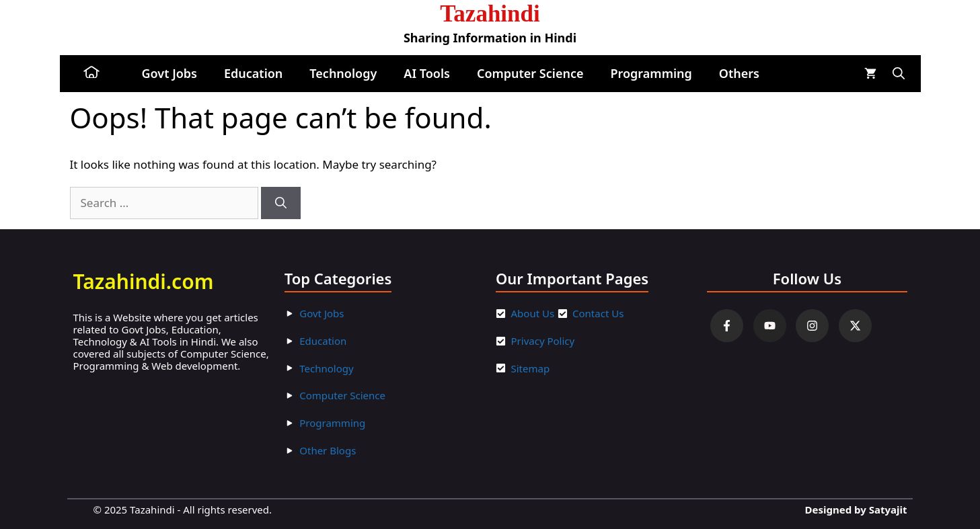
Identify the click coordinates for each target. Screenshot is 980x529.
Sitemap (531, 368)
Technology (343, 73)
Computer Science (530, 73)
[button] (899, 74)
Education (253, 73)
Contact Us (598, 313)
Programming (651, 73)
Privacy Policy (543, 341)
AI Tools (427, 73)
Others (739, 73)
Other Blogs (328, 450)
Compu (316, 395)
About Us (533, 313)
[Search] (281, 203)
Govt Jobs (169, 73)
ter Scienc (356, 395)
